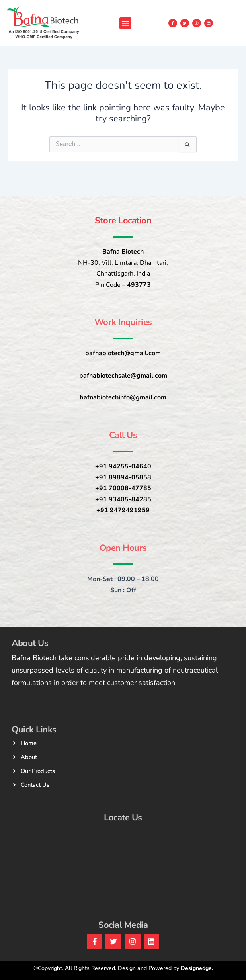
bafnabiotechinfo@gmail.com (123, 397)
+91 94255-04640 (123, 466)
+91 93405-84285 (123, 499)
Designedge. (197, 968)
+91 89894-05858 (123, 477)
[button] (125, 23)
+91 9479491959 (123, 510)
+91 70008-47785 (123, 488)
